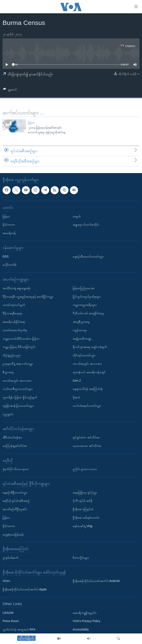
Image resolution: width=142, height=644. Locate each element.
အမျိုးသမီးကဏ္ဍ (82, 338)
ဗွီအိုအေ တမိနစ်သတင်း (86, 518)
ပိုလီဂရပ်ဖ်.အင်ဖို (83, 501)
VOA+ (7, 581)
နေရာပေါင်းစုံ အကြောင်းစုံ (88, 389)
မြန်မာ (31, 123)
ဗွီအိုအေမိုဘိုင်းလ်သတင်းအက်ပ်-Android (96, 581)
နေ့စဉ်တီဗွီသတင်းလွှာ (15, 492)
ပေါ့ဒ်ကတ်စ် (10, 265)
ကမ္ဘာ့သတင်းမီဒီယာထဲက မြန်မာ (21, 338)
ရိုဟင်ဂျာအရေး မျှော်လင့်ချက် (90, 347)
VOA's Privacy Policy (86, 621)
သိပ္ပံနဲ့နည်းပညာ (12, 355)
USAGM (8, 613)
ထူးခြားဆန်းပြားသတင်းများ (18, 406)
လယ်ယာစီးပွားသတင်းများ (18, 389)
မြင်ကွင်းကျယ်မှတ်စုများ (87, 296)
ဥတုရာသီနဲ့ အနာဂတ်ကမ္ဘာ (18, 364)
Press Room (11, 621)
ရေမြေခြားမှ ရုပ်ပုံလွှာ (85, 492)
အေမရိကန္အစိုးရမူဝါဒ (85, 613)
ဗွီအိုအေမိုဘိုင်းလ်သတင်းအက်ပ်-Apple (25, 589)
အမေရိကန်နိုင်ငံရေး (14, 322)
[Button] (10, 90)
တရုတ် (77, 216)
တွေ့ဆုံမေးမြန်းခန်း (13, 534)
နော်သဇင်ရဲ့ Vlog (83, 526)
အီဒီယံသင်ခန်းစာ (12, 437)
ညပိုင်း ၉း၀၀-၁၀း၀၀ (85, 469)
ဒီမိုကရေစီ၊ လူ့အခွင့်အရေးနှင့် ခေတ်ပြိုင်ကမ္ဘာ (28, 296)
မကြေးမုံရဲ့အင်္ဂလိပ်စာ (15, 446)
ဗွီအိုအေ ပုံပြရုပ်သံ (83, 509)
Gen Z (77, 380)
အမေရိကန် (9, 233)
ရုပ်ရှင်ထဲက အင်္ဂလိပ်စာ (86, 437)
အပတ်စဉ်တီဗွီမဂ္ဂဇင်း (15, 509)
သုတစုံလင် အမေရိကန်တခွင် (89, 372)
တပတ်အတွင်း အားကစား (17, 380)
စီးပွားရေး (8, 372)
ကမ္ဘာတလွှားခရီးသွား (85, 305)
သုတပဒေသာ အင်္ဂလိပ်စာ (87, 446)
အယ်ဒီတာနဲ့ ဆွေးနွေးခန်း (17, 288)
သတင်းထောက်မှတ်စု (15, 330)
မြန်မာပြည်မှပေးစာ (84, 288)
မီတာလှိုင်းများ (81, 558)
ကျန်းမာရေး (80, 330)
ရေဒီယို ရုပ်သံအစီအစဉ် (16, 501)
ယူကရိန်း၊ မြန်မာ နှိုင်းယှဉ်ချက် (20, 397)
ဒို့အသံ (76, 397)
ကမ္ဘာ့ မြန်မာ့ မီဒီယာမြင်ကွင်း (19, 347)
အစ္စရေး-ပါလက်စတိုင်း (86, 225)
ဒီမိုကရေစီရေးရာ (13, 313)
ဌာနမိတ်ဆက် (10, 558)
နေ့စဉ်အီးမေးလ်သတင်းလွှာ (88, 256)
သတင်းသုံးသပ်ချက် (14, 305)
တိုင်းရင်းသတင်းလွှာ (84, 355)
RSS (6, 256)
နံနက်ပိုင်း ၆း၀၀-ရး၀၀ (16, 469)
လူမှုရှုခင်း (8, 414)
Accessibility (81, 629)
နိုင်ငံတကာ (9, 225)
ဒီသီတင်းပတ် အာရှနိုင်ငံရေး (88, 313)
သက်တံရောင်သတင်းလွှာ (87, 406)
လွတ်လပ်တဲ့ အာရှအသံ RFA (19, 629)
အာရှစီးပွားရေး (81, 322)
